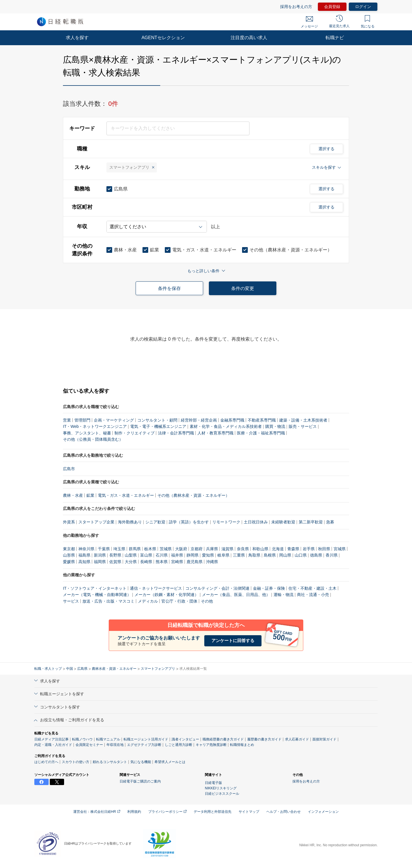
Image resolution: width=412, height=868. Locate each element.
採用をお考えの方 (296, 7)
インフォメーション (323, 812)
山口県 (301, 555)
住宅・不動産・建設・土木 (312, 588)
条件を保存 (169, 288)
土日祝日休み (256, 522)
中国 (70, 669)
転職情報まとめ (242, 745)
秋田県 (324, 549)
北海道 (278, 549)
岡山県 (285, 555)
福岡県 (100, 562)
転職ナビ (335, 38)
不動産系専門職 (262, 420)
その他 (207, 601)
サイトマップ (249, 812)
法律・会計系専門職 (176, 433)
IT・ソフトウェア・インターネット (95, 588)
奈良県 (243, 549)
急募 (330, 522)
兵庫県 (212, 549)
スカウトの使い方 (76, 762)
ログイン (363, 7)
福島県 (84, 555)
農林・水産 (73, 495)
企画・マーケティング (114, 420)
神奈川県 (86, 549)
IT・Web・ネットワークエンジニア (95, 426)
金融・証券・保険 (269, 588)
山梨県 (131, 555)
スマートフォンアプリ (158, 669)
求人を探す (77, 38)
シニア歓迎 (155, 522)
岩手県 (309, 549)
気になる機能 (141, 762)
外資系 (69, 522)
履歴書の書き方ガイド (264, 739)
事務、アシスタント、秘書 (87, 433)
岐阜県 (223, 555)
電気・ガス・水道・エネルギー (126, 495)
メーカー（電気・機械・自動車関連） (97, 595)
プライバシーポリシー (167, 812)
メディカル (148, 601)
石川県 (162, 555)
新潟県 (100, 555)
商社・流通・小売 (313, 595)
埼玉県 (119, 549)
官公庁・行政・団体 (179, 601)
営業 (67, 420)
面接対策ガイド (324, 739)
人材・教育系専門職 (215, 433)
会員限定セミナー (89, 745)
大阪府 (181, 549)
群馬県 (135, 549)
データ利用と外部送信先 (213, 812)
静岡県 (193, 555)
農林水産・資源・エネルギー (114, 669)
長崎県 (146, 562)
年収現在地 (115, 745)
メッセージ (309, 22)
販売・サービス (303, 426)
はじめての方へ (46, 762)
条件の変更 (243, 288)
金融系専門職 (232, 420)
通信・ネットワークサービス (156, 588)
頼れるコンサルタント (110, 762)
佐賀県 (115, 562)
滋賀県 (227, 549)
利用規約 (134, 812)
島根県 (270, 555)
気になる (368, 22)
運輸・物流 (284, 595)
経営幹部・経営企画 (199, 420)
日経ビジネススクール (222, 794)
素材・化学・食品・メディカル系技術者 (226, 426)
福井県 (177, 555)
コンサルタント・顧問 (157, 420)
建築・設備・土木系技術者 (303, 420)
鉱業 (90, 495)
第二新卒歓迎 (311, 522)
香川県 (332, 555)
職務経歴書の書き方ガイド (223, 739)
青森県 (293, 549)
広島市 (69, 469)
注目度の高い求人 (249, 38)
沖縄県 (212, 562)
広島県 (82, 669)
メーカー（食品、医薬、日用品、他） (236, 595)
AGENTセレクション (163, 38)
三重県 (239, 555)
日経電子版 (213, 783)
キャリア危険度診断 (211, 745)
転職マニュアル (108, 739)
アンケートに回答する (233, 640)
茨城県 (166, 549)
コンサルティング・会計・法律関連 (217, 588)
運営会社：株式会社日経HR (97, 812)
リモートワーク (226, 522)
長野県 (115, 555)
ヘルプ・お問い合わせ (284, 812)
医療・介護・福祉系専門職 (261, 433)
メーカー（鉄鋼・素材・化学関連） (167, 595)
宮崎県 (177, 562)
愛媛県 (69, 562)
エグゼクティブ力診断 (144, 745)
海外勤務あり (130, 522)
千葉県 (104, 549)
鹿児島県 (195, 562)
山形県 (69, 555)
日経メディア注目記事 (51, 739)
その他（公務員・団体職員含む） (93, 439)
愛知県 (208, 555)
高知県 (84, 562)
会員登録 (332, 7)
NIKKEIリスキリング (221, 788)
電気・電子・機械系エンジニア (158, 426)
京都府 (197, 549)
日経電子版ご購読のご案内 (140, 781)
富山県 (146, 555)
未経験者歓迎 (283, 522)
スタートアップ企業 (96, 522)
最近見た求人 (339, 21)
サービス (71, 601)
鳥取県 (254, 555)
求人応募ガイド (297, 739)
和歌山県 (260, 549)
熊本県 (162, 562)
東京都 (69, 549)
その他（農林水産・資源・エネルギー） (193, 495)
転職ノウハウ (82, 739)
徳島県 (316, 555)
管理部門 (82, 420)
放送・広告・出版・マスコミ (108, 601)
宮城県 (340, 549)
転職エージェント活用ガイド (146, 739)
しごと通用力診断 (179, 745)
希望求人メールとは (170, 762)
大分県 (131, 562)
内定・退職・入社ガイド (53, 745)
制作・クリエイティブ (134, 433)
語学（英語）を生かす (189, 522)
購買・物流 (275, 426)
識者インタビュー (185, 739)
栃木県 (150, 549)
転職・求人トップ (48, 669)
